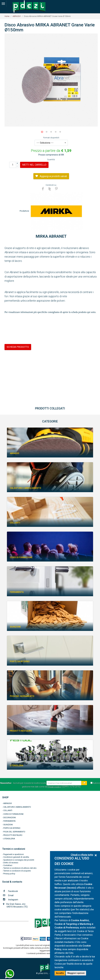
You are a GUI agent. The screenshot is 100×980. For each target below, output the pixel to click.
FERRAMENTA (9, 821)
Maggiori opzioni (76, 973)
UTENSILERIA (9, 839)
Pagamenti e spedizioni (14, 854)
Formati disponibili (51, 138)
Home (7, 16)
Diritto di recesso (11, 863)
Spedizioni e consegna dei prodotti (19, 860)
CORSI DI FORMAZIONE (13, 814)
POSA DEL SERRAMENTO (14, 832)
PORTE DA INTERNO (12, 828)
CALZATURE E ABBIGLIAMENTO (17, 807)
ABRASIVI (17, 16)
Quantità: (51, 159)
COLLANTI (8, 810)
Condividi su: (51, 185)
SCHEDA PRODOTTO (18, 347)
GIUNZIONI (8, 825)
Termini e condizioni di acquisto (17, 871)
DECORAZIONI (10, 817)
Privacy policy (54, 787)
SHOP (5, 797)
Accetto (60, 973)
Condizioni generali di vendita (16, 857)
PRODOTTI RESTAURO (13, 835)
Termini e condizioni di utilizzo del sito (20, 868)
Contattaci (8, 865)
